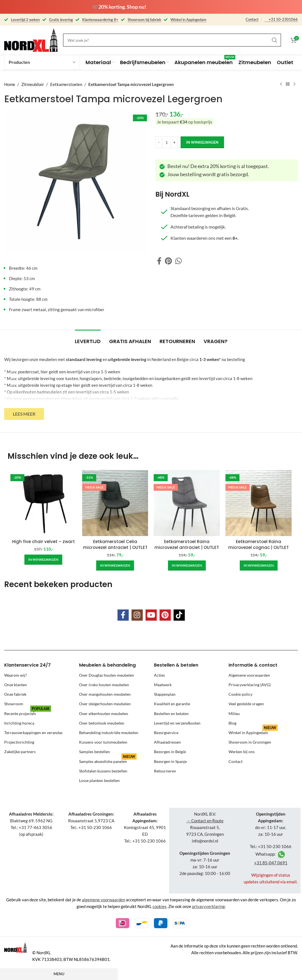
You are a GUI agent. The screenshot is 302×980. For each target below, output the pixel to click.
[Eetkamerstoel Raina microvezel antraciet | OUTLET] (187, 503)
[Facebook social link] (159, 261)
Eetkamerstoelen (66, 84)
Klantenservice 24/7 (27, 665)
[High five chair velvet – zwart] (43, 503)
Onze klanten (16, 685)
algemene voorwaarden (103, 900)
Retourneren (165, 771)
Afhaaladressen (167, 742)
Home (10, 84)
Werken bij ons (242, 752)
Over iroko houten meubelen (104, 685)
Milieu (234, 714)
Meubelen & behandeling (107, 665)
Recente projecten (28, 712)
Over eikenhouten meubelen (104, 714)
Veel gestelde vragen (246, 704)
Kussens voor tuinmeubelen (103, 742)
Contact (252, 19)
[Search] (172, 40)
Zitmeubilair (33, 84)
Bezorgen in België (170, 752)
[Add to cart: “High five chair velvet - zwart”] (43, 560)
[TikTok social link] (179, 615)
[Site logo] (31, 39)
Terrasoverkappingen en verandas (33, 733)
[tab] (88, 339)
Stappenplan (165, 694)
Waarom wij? (16, 675)
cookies (160, 906)
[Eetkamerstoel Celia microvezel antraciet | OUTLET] (115, 503)
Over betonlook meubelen (102, 723)
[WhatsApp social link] (178, 261)
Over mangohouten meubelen (105, 694)
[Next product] (294, 84)
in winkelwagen (202, 142)
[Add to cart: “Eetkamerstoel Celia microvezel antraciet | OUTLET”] (115, 565)
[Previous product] (281, 84)
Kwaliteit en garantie (172, 704)
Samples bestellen (94, 752)
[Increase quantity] (174, 142)
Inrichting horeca (19, 723)
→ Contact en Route (205, 821)
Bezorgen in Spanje (170, 761)
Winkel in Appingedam (253, 731)
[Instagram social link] (137, 615)
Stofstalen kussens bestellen (103, 771)
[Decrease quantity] (159, 142)
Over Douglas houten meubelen (107, 675)
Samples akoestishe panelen (108, 760)
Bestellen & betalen (176, 665)
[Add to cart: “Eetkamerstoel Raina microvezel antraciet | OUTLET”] (187, 565)
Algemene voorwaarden (249, 675)
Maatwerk (163, 685)
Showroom (14, 704)
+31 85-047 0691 (271, 863)
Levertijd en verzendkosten (177, 723)
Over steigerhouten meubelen (105, 704)
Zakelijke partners (20, 752)
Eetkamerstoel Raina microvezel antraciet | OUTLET (187, 544)
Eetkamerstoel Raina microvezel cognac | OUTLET (259, 544)
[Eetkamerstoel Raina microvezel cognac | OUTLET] (259, 503)
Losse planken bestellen (99, 780)
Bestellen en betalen (171, 714)
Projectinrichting (19, 742)
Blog (232, 723)
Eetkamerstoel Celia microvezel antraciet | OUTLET (115, 544)
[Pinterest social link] (168, 261)
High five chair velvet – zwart (43, 542)
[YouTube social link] (151, 615)
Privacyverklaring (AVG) (250, 685)
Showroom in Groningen (250, 742)
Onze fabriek (15, 694)
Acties (159, 675)
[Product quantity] (167, 142)
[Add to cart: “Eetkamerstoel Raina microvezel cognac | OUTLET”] (259, 565)
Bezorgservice (166, 733)
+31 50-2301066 (283, 19)
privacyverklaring (208, 906)
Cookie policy (240, 694)
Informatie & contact (253, 665)
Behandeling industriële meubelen (109, 733)
